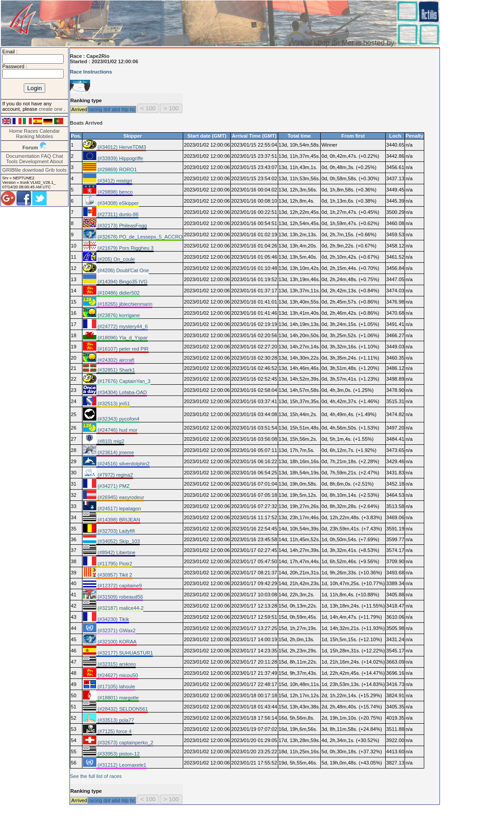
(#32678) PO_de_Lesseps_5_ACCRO (140, 237)
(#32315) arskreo (116, 664)
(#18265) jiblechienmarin (125, 304)
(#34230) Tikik (113, 619)
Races (31, 131)
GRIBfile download (23, 170)
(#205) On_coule (116, 259)
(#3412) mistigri (114, 181)
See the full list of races (96, 776)
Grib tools (56, 170)
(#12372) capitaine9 (119, 586)
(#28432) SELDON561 (122, 709)
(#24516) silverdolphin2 (123, 464)
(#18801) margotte (118, 698)
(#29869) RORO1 (117, 169)
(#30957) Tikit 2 (114, 575)
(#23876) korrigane (118, 315)
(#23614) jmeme (115, 452)
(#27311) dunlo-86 (118, 214)
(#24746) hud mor (117, 430)
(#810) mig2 (110, 441)
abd (116, 109)
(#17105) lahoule (116, 686)
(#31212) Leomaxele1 (121, 765)
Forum (30, 148)
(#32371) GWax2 (116, 630)
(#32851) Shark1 (116, 370)
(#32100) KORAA (116, 642)
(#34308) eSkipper (118, 203)
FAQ (46, 156)
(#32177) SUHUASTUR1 (125, 653)
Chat (58, 156)
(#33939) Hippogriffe (120, 158)
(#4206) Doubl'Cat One (123, 270)
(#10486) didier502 (118, 293)
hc (133, 109)
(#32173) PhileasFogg (122, 226)
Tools (12, 161)
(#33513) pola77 (115, 720)
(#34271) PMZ (113, 486)
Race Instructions (91, 72)
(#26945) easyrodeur (120, 497)
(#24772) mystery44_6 (122, 326)
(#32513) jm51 (113, 404)
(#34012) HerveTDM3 (121, 147)
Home (16, 131)
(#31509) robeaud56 (120, 597)
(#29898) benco (114, 192)
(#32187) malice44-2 (120, 608)
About (56, 161)
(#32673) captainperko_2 (125, 743)
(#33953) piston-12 (118, 754)
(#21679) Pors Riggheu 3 (125, 248)
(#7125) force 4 (114, 731)
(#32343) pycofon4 (118, 419)
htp (125, 109)
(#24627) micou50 (117, 675)
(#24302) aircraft (115, 360)
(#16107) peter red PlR (123, 349)
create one (51, 109)
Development (34, 161)
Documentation (23, 156)
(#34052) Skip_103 (118, 541)
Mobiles (45, 136)
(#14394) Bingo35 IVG (122, 282)
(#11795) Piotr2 (114, 564)
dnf (107, 109)
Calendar (50, 131)
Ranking (25, 136)
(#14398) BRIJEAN (118, 520)
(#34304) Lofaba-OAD (122, 392)
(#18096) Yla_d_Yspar (122, 338)
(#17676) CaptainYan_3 (123, 381)
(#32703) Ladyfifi (116, 531)
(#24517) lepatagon (119, 508)
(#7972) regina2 (115, 475)
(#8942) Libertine (116, 552)
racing (95, 109)
